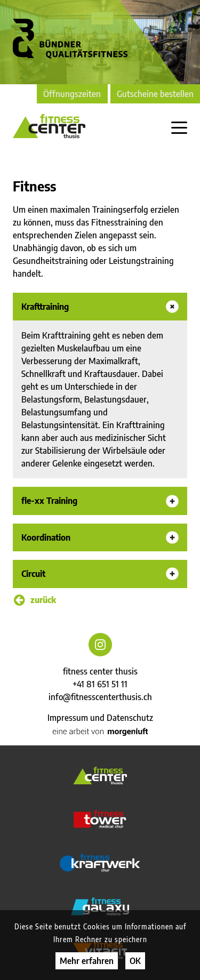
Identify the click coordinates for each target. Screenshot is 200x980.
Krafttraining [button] (45, 306)
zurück (35, 600)
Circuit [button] (33, 573)
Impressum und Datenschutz (100, 718)
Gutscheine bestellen (155, 94)
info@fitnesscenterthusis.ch (100, 697)
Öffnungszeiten (72, 94)
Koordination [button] (46, 537)
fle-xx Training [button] (49, 500)
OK (135, 961)
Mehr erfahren (87, 961)
